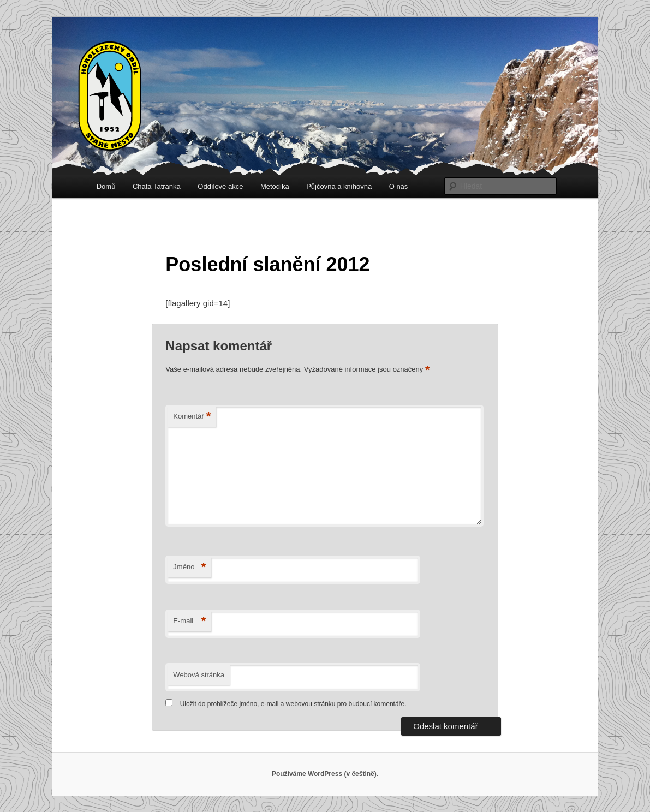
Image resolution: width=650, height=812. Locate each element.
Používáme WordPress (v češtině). (325, 774)
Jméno (189, 567)
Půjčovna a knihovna (339, 186)
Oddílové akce (220, 186)
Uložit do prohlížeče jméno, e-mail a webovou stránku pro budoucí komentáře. (293, 704)
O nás (399, 186)
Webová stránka (199, 675)
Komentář (192, 417)
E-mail (189, 621)
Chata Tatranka (157, 186)
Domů (106, 186)
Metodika (275, 186)
